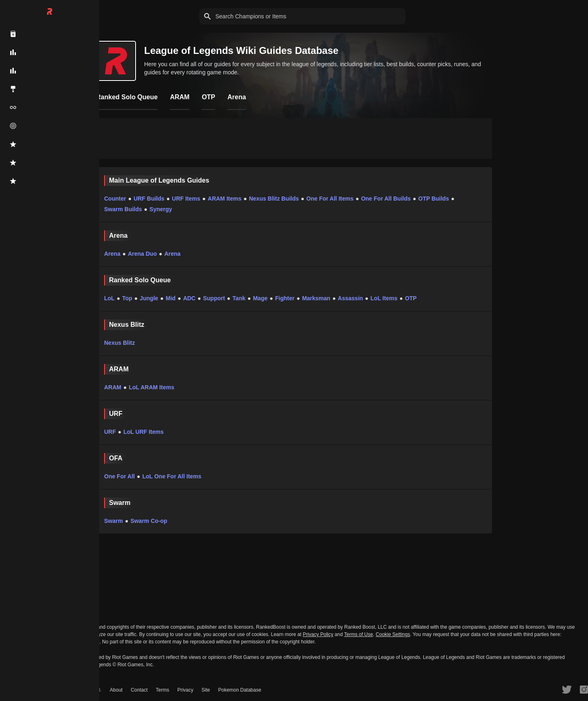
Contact (139, 690)
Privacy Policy (318, 634)
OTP (411, 298)
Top (127, 298)
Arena (112, 254)
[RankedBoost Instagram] (584, 689)
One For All (119, 476)
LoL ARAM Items (151, 387)
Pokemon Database (239, 690)
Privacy (185, 690)
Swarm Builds (123, 209)
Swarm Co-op (149, 521)
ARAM (113, 387)
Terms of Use (359, 634)
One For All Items (330, 199)
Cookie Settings (393, 634)
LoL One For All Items (172, 476)
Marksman (316, 298)
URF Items (186, 199)
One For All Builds (386, 199)
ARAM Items (225, 199)
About (116, 690)
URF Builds (149, 199)
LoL (109, 298)
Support (214, 298)
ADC (189, 298)
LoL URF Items (144, 432)
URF (110, 432)
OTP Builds (433, 199)
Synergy (161, 209)
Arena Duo (142, 254)
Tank (239, 298)
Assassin (350, 298)
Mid (171, 298)
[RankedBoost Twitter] (567, 689)
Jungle (149, 298)
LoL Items (384, 298)
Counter (115, 199)
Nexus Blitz (119, 343)
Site (206, 690)
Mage (260, 298)
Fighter (285, 298)
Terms (163, 690)
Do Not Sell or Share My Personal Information (50, 642)
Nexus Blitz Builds (274, 199)
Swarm (114, 521)
